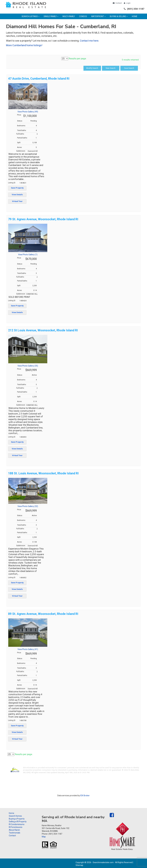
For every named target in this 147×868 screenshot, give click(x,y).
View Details (17, 195)
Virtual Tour (17, 201)
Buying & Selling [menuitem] (119, 16)
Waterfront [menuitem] (98, 16)
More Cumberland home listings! (24, 45)
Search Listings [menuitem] (31, 16)
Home (135, 16)
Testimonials (15, 833)
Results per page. (74, 59)
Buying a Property (17, 819)
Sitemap (79, 865)
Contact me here (89, 41)
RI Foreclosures (16, 827)
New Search (112, 68)
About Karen (14, 830)
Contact (117, 3)
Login (127, 3)
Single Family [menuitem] (51, 16)
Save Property (17, 188)
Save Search (130, 68)
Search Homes (15, 816)
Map (44, 837)
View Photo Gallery (28, 112)
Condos (83, 16)
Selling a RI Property (18, 822)
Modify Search (94, 68)
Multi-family (69, 16)
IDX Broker (85, 796)
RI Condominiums (17, 824)
